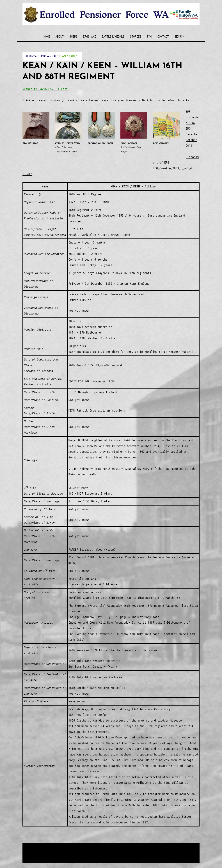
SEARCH (179, 36)
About (60, 36)
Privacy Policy (52, 855)
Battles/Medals (113, 36)
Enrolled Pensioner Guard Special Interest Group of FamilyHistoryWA (109, 846)
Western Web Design (63, 850)
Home (47, 36)
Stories (136, 36)
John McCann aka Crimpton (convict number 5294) (123, 446)
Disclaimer (33, 855)
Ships (73, 36)
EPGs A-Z (90, 36)
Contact (163, 36)
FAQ (149, 36)
